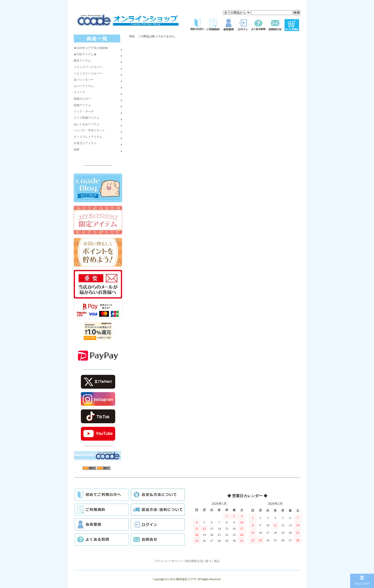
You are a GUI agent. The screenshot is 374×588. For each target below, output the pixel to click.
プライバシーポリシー (169, 561)
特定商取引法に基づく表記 (203, 561)
